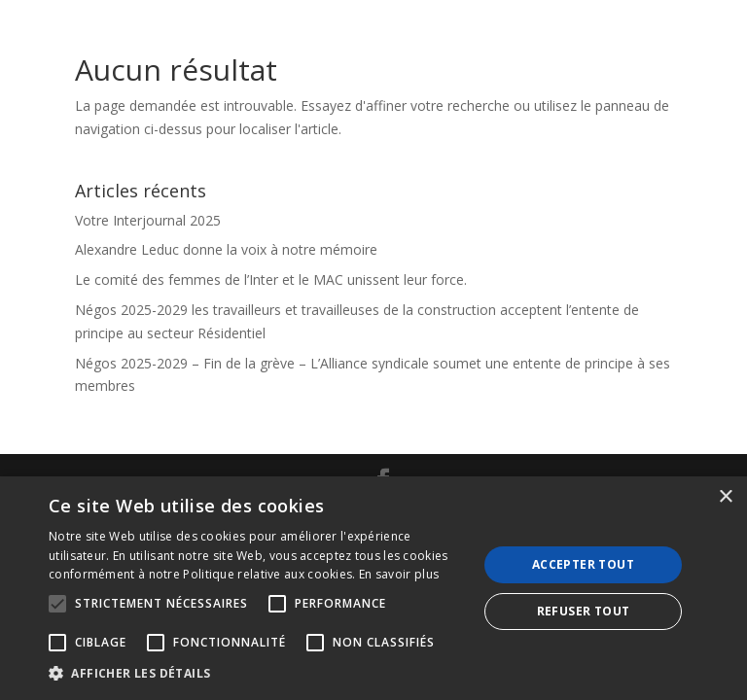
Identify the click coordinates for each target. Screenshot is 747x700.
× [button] (725, 497)
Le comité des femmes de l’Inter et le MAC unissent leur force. (271, 280)
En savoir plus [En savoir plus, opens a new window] (399, 574)
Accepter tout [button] (583, 564)
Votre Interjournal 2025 (148, 220)
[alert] (373, 588)
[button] (257, 674)
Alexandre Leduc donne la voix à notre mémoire (226, 249)
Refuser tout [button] (584, 611)
